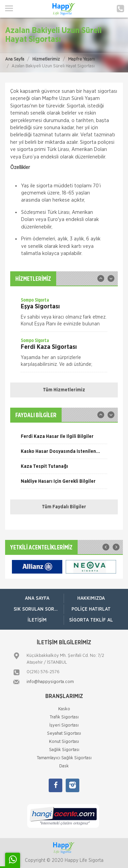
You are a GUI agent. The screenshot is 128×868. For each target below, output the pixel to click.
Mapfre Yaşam (82, 59)
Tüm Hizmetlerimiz (64, 390)
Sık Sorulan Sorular (39, 609)
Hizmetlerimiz (46, 59)
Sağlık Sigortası (64, 750)
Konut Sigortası (64, 742)
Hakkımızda (91, 598)
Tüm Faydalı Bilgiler (64, 507)
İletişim (37, 620)
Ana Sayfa (15, 59)
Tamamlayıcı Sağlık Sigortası (64, 758)
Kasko (64, 709)
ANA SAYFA (37, 598)
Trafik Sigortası (64, 717)
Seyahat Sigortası (64, 734)
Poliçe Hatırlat (91, 609)
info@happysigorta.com (50, 682)
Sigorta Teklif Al (91, 620)
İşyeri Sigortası (64, 725)
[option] (64, 314)
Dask (64, 766)
